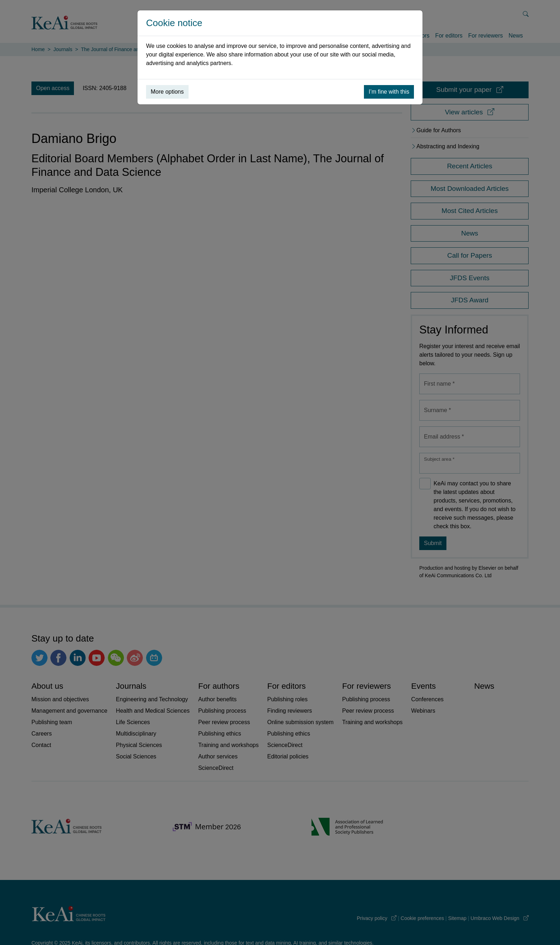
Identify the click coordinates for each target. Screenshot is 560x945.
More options (167, 92)
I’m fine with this (389, 92)
